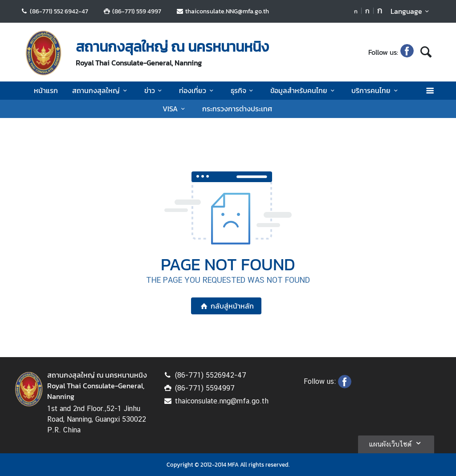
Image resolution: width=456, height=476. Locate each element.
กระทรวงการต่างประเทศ (237, 109)
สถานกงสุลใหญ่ (101, 90)
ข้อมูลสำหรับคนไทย (304, 90)
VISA (175, 109)
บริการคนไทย (376, 90)
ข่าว (155, 90)
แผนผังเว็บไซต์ (396, 443)
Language (411, 11)
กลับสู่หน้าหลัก (226, 306)
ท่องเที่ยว (197, 90)
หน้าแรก (46, 90)
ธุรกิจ (243, 90)
